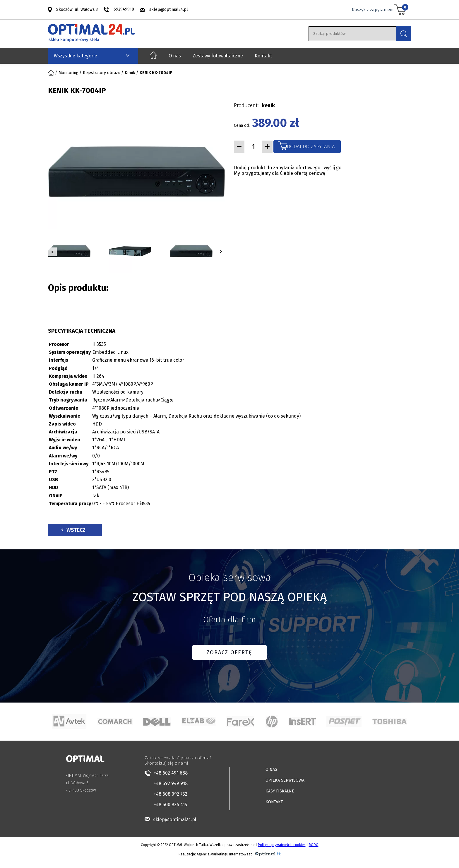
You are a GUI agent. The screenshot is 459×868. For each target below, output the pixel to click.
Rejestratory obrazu (102, 73)
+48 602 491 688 (171, 773)
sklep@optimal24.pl (169, 10)
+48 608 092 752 (171, 794)
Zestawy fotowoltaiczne (218, 56)
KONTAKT (274, 802)
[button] (52, 252)
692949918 (124, 9)
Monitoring (68, 73)
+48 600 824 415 (170, 805)
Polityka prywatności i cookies (282, 845)
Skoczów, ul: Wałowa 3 (77, 9)
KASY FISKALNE (280, 791)
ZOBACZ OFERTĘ (229, 652)
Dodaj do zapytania (311, 147)
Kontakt (263, 56)
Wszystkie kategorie (76, 56)
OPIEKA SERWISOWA (285, 780)
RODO (314, 845)
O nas (175, 56)
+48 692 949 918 (171, 784)
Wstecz (73, 530)
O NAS (271, 769)
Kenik (130, 73)
